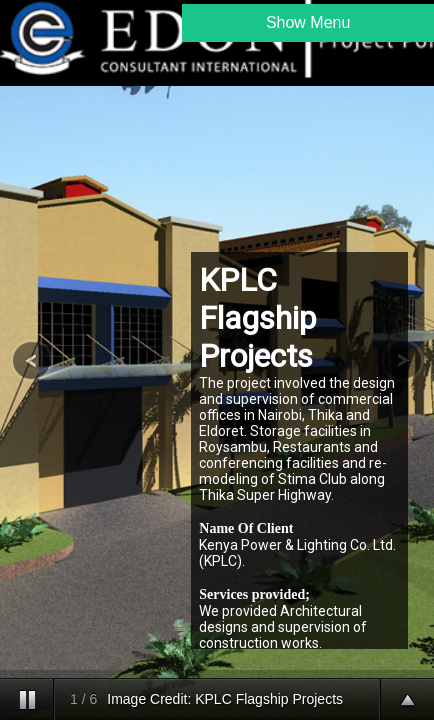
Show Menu (308, 22)
